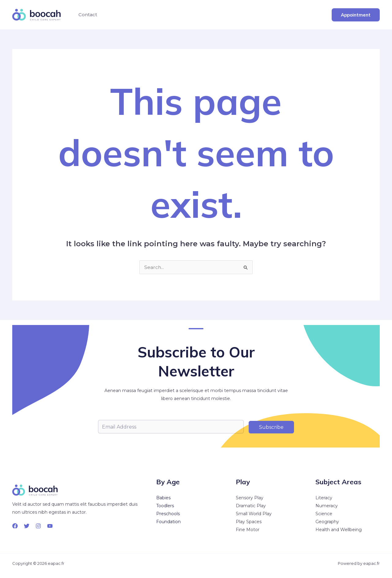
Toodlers (165, 506)
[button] (356, 15)
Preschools (168, 514)
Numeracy (327, 506)
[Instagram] (38, 526)
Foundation (168, 522)
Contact (87, 15)
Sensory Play (250, 498)
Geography (327, 522)
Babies (163, 498)
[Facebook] (15, 526)
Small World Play (254, 514)
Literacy (324, 498)
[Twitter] (27, 526)
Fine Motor (248, 530)
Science (324, 514)
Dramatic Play (251, 506)
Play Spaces (249, 522)
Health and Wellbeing (339, 530)
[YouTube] (50, 526)
